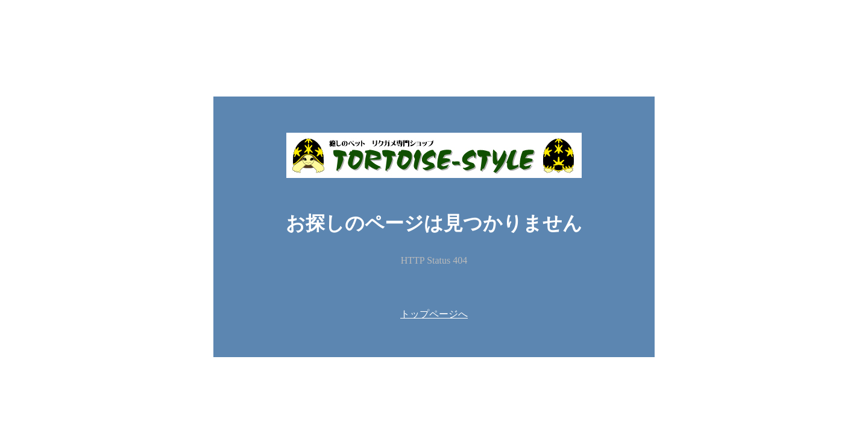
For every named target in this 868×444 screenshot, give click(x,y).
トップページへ (434, 314)
